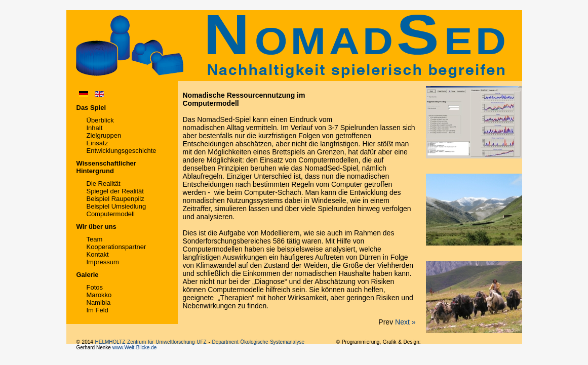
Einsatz (97, 143)
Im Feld (97, 310)
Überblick (100, 120)
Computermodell (111, 214)
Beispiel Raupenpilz (115, 199)
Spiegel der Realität (115, 191)
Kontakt (98, 254)
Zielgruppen (104, 135)
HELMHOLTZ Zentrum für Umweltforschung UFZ (151, 342)
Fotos (95, 287)
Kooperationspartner (116, 247)
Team (95, 239)
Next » (405, 322)
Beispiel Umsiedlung (116, 206)
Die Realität (104, 184)
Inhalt (95, 128)
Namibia (99, 302)
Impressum (103, 262)
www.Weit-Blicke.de (135, 348)
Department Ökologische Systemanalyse (258, 342)
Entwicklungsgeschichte (122, 151)
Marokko (99, 295)
